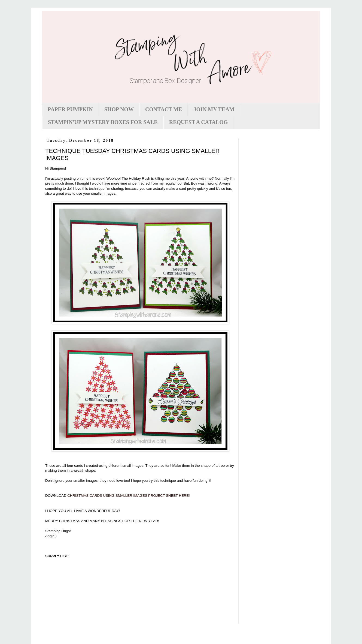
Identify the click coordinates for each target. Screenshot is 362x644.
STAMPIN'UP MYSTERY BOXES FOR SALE (103, 122)
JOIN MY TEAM (214, 109)
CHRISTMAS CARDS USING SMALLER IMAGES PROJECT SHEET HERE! (128, 496)
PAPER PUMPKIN (70, 109)
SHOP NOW (119, 109)
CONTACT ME (164, 109)
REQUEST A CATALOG (199, 122)
